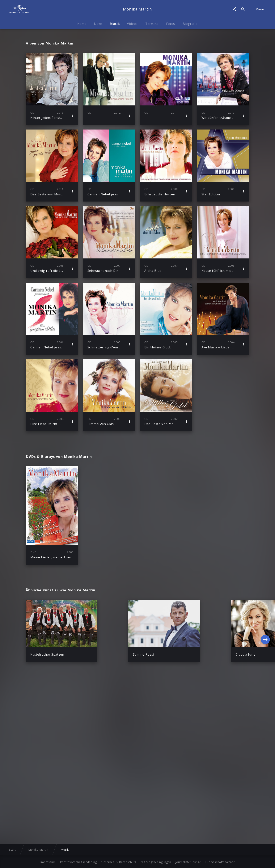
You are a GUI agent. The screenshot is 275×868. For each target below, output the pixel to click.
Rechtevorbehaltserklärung (78, 861)
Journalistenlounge (188, 861)
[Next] (265, 642)
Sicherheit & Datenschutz (119, 861)
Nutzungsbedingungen (156, 861)
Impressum (48, 861)
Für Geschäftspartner (220, 861)
